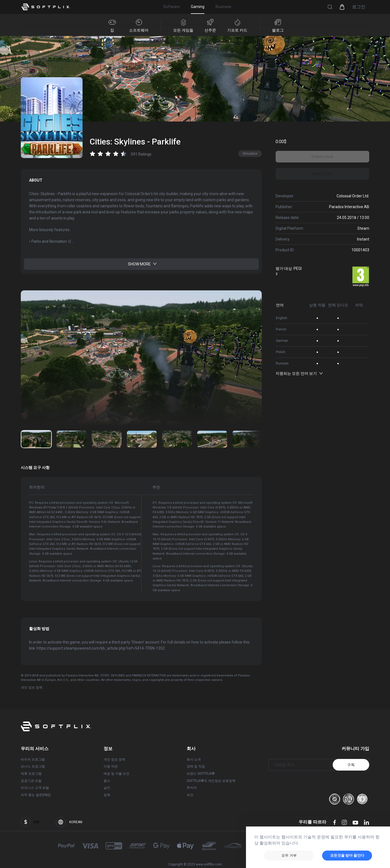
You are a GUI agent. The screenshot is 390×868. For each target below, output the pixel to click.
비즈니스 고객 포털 (35, 788)
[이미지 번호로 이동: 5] (212, 439)
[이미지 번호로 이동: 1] (71, 439)
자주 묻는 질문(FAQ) (36, 795)
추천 (151, 484)
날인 (107, 788)
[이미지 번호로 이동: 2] (107, 439)
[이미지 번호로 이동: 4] (177, 439)
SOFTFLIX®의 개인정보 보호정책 (211, 781)
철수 (107, 781)
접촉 (107, 795)
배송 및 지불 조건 (116, 774)
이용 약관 (111, 766)
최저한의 (37, 484)
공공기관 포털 (31, 781)
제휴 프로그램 (31, 774)
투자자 (192, 788)
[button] (330, 7)
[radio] (93, 154)
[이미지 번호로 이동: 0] (36, 439)
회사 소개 (194, 759)
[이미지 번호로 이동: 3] (142, 439)
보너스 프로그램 (33, 766)
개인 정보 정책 (32, 688)
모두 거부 (289, 855)
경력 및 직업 (196, 766)
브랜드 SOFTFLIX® (201, 774)
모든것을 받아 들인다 (347, 855)
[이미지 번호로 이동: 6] (247, 439)
